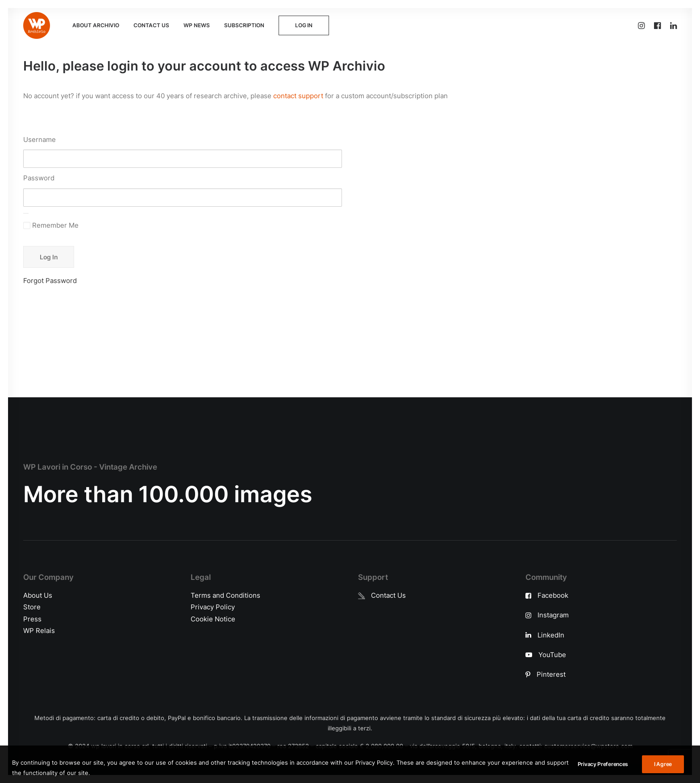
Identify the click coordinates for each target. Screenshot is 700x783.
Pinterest (551, 674)
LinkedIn (551, 635)
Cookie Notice (213, 618)
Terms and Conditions (225, 595)
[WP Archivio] (37, 25)
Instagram (553, 615)
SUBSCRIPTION (244, 25)
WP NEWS (197, 25)
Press (32, 618)
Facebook (553, 595)
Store (32, 607)
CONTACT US (151, 25)
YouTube (552, 654)
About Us (38, 595)
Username (40, 140)
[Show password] (26, 213)
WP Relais (39, 630)
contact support (298, 96)
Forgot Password (50, 281)
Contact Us (388, 595)
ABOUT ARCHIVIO (96, 25)
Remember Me (51, 225)
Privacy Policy (213, 607)
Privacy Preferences (603, 776)
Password (39, 178)
